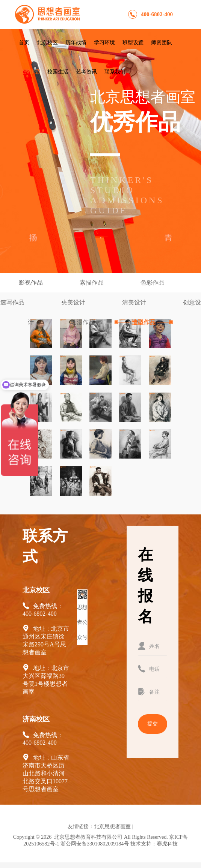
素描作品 (92, 283)
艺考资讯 (86, 72)
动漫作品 (83, 322)
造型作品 (144, 322)
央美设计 (74, 302)
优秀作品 (29, 72)
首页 (24, 43)
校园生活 (58, 72)
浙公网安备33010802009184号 (95, 844)
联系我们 (115, 72)
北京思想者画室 (112, 827)
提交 (153, 724)
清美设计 (135, 302)
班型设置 (133, 43)
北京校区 (47, 43)
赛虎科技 (167, 844)
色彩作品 (153, 283)
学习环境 (104, 43)
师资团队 (162, 43)
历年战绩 (76, 43)
